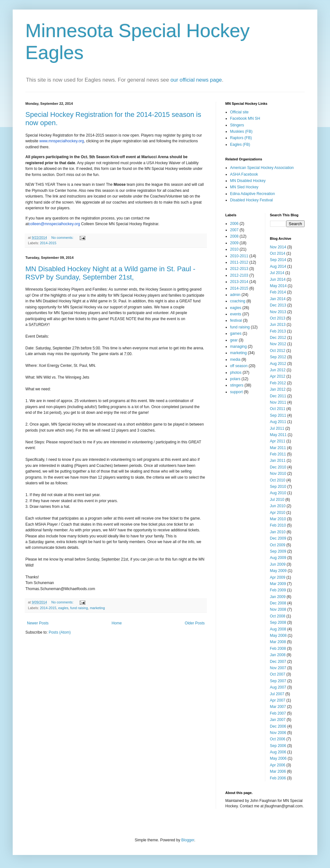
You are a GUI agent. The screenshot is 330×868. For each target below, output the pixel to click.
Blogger (188, 840)
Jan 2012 (278, 389)
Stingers (237, 125)
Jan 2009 (278, 597)
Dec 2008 (278, 603)
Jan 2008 (278, 655)
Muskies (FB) (241, 131)
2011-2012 (239, 262)
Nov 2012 (278, 344)
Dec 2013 (278, 305)
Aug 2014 (278, 266)
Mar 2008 (278, 642)
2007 (234, 230)
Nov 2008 (278, 609)
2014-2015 (48, 243)
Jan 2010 (278, 532)
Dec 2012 (278, 338)
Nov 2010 (278, 474)
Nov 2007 (278, 668)
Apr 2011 (278, 441)
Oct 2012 (278, 351)
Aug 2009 (278, 558)
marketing (97, 608)
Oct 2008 (278, 616)
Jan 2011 (278, 461)
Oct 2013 (278, 318)
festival (236, 320)
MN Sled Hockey (244, 187)
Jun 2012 (278, 370)
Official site (239, 112)
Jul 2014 (277, 273)
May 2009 (278, 571)
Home (117, 623)
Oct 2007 (278, 674)
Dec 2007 (278, 662)
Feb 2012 (278, 383)
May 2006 (278, 758)
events (236, 314)
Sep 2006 (278, 746)
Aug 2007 (278, 687)
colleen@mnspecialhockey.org (54, 224)
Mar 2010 (278, 519)
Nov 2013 (278, 312)
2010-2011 (239, 256)
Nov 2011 (278, 402)
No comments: (63, 238)
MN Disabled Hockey (248, 181)
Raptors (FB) (241, 138)
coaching (238, 301)
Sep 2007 (278, 681)
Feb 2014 (278, 292)
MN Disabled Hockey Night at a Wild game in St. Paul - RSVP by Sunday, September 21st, (110, 273)
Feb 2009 (278, 590)
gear (234, 340)
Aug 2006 (278, 752)
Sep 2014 (278, 260)
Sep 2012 (278, 357)
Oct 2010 (278, 480)
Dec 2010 (278, 467)
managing (238, 347)
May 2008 (278, 636)
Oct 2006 (278, 739)
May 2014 (278, 286)
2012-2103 (239, 275)
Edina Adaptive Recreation (252, 194)
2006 (234, 224)
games (236, 333)
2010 (234, 249)
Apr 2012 (278, 376)
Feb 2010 (278, 525)
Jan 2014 (278, 299)
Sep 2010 (278, 487)
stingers (237, 385)
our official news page (196, 80)
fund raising (79, 608)
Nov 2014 (278, 247)
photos (236, 373)
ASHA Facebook (244, 174)
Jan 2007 (278, 720)
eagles (63, 608)
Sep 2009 (278, 551)
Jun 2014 (278, 279)
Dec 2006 (278, 726)
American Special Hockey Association (262, 168)
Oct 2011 (278, 409)
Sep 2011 (278, 415)
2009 (234, 243)
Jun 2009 (278, 564)
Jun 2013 (278, 325)
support (236, 392)
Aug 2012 (278, 364)
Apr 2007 (278, 700)
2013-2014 (239, 282)
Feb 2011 (278, 454)
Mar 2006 (278, 771)
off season (239, 366)
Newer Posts (38, 623)
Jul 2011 (277, 428)
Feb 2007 (278, 713)
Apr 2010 (278, 513)
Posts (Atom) (59, 632)
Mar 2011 (278, 448)
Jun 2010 (278, 506)
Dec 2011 (278, 396)
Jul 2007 (277, 694)
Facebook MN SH (245, 118)
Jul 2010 (277, 500)
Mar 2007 (278, 707)
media (235, 360)
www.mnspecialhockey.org (62, 141)
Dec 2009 (278, 538)
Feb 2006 (278, 778)
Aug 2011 (278, 422)
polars (235, 379)
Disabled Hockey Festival (251, 200)
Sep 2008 (278, 622)
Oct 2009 (278, 545)
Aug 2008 (278, 629)
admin (235, 295)
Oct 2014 (278, 253)
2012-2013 (239, 269)
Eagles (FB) (240, 145)
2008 (234, 236)
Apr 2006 (278, 765)
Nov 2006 (278, 733)
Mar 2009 (278, 584)
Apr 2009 (278, 577)
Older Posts (195, 623)
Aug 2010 (278, 493)
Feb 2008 (278, 649)
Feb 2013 (278, 331)
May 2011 (278, 435)
